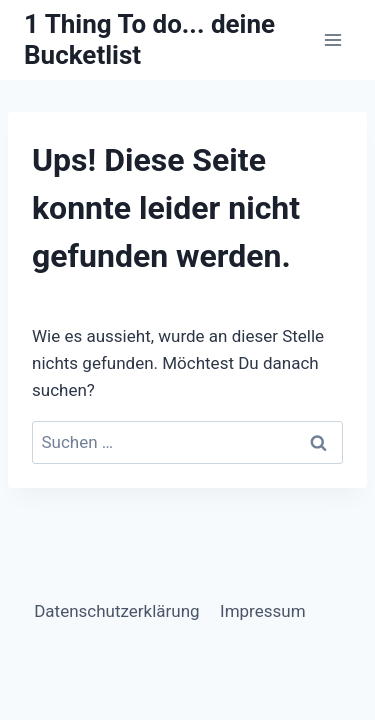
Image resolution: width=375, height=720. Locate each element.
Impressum (263, 611)
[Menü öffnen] (332, 39)
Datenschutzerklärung (116, 611)
